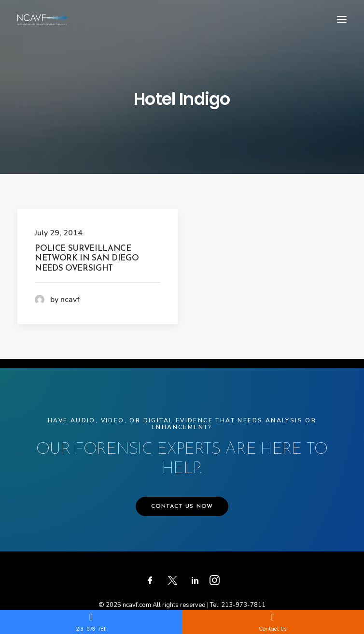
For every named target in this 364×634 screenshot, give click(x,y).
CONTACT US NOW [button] (182, 506)
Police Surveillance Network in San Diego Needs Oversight (87, 259)
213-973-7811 (243, 605)
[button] (342, 19)
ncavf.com (137, 605)
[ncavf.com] (43, 19)
